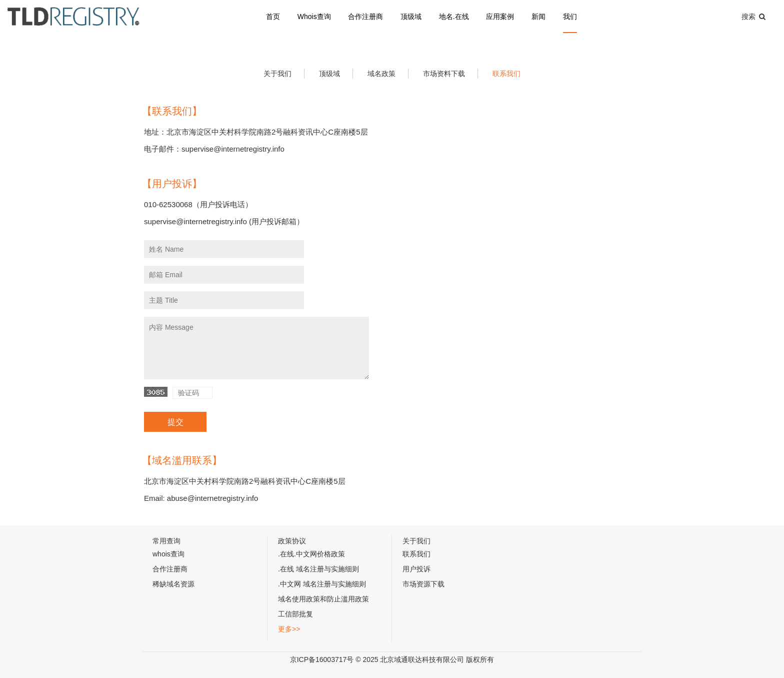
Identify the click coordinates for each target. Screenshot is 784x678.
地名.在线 (454, 17)
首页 (273, 17)
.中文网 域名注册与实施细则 (322, 584)
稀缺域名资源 (173, 584)
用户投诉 (416, 569)
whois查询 (168, 554)
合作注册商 (365, 17)
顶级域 (411, 17)
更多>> (289, 629)
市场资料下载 (444, 74)
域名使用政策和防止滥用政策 (323, 599)
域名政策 (381, 74)
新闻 (538, 17)
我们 (570, 17)
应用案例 (500, 17)
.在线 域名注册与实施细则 (318, 569)
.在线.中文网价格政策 (311, 554)
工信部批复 (295, 614)
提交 (175, 422)
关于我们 (277, 74)
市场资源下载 (423, 584)
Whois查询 (314, 17)
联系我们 (506, 74)
